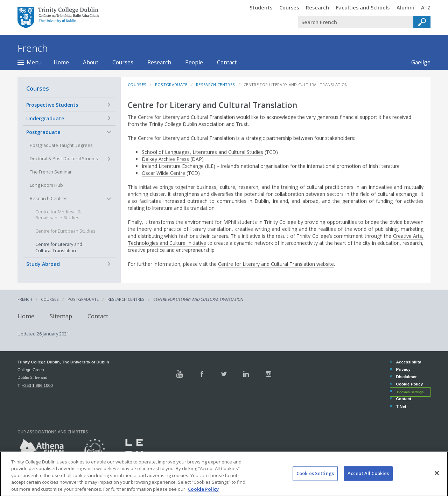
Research (159, 62)
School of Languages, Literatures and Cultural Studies (202, 152)
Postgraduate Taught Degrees (61, 145)
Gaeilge (417, 62)
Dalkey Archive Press (165, 159)
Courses (123, 62)
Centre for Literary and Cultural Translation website (276, 264)
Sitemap (61, 316)
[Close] (437, 479)
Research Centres (49, 199)
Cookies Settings (410, 392)
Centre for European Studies (65, 231)
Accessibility (408, 362)
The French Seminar (51, 172)
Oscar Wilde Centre (163, 173)
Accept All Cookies (368, 479)
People (194, 62)
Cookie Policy (409, 384)
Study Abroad (43, 264)
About (91, 62)
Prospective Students (52, 105)
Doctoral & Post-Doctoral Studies (64, 159)
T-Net (401, 406)
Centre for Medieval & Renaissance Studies (58, 215)
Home (61, 62)
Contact (227, 62)
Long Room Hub (46, 185)
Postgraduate (43, 132)
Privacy (403, 369)
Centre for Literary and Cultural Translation (59, 247)
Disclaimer (406, 377)
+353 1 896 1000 (37, 385)
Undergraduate (45, 118)
